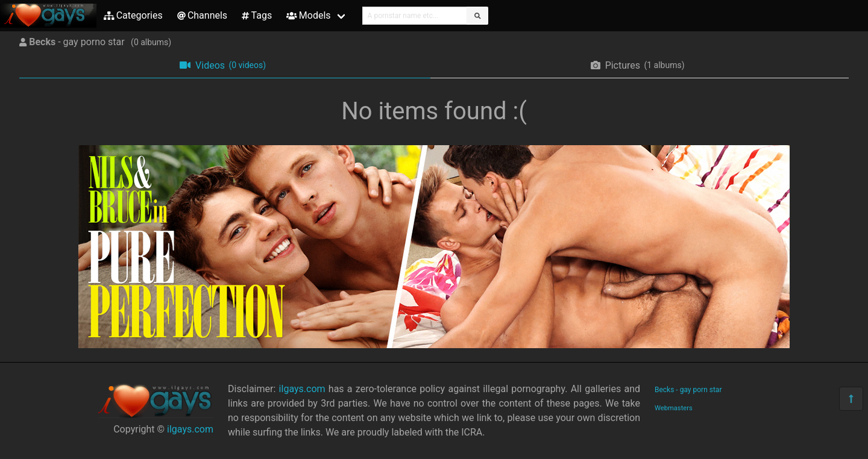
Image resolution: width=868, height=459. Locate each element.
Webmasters (674, 408)
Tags (257, 15)
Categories (133, 15)
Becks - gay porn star (688, 390)
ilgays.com (190, 429)
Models (308, 15)
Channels (202, 15)
